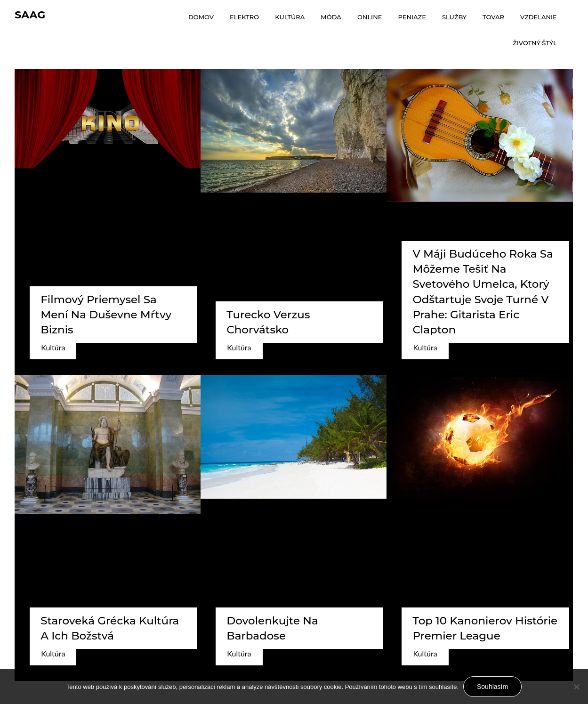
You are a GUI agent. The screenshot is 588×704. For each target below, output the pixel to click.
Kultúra (53, 347)
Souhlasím (492, 687)
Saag (30, 15)
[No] (576, 687)
